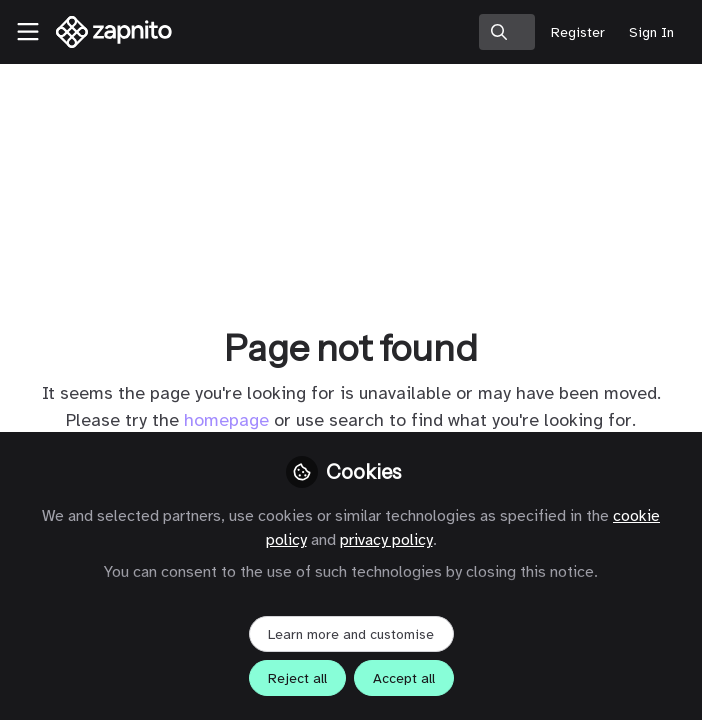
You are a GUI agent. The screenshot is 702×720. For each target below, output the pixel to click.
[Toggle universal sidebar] (28, 32)
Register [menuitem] (578, 32)
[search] (507, 32)
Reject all (297, 678)
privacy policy (386, 540)
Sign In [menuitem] (651, 32)
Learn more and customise (351, 634)
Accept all (404, 678)
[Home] (114, 32)
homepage (226, 420)
